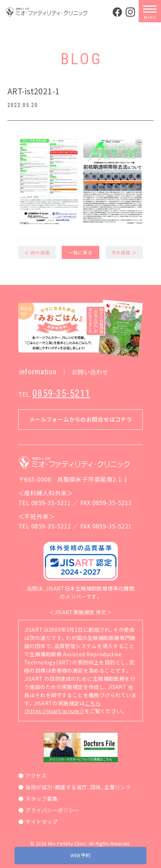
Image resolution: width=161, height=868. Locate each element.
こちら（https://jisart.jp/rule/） (62, 707)
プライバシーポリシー (52, 810)
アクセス (36, 776)
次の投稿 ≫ (124, 252)
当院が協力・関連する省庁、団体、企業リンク (78, 787)
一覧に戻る (80, 252)
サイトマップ (41, 822)
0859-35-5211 (61, 393)
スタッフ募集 (41, 799)
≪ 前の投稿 (37, 252)
